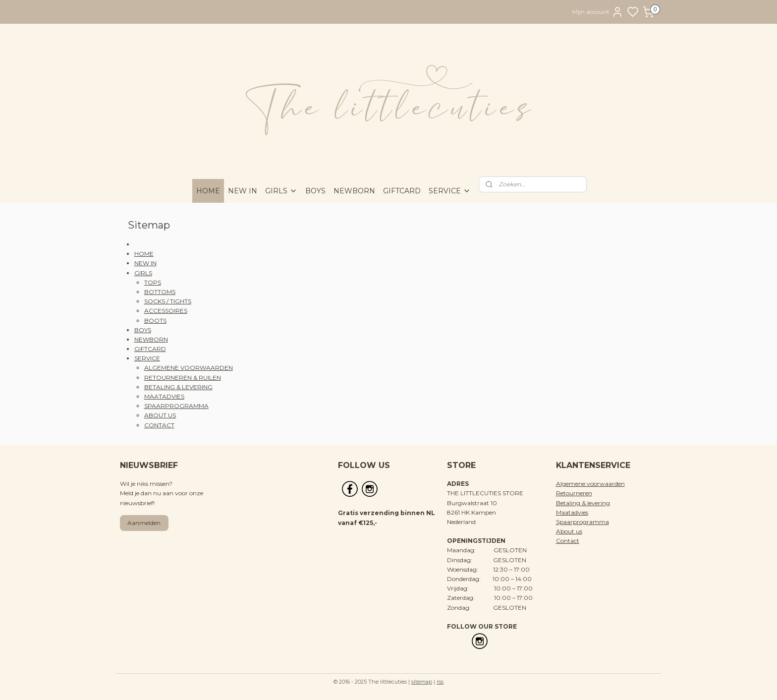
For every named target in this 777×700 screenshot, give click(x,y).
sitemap (422, 682)
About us (569, 531)
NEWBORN (354, 191)
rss (440, 682)
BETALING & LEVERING (178, 387)
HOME (208, 191)
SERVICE (450, 191)
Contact (568, 541)
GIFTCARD (402, 191)
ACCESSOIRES (166, 311)
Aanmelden (144, 523)
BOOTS (155, 321)
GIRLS (281, 191)
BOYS (315, 191)
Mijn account (598, 12)
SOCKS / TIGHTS (168, 301)
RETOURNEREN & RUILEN (183, 378)
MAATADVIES (164, 396)
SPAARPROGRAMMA (176, 406)
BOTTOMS (160, 292)
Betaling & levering (583, 503)
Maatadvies (572, 512)
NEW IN (243, 191)
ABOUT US (160, 415)
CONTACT (159, 425)
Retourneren (574, 493)
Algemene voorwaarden (590, 484)
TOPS (153, 282)
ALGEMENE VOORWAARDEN (189, 368)
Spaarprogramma (583, 522)
